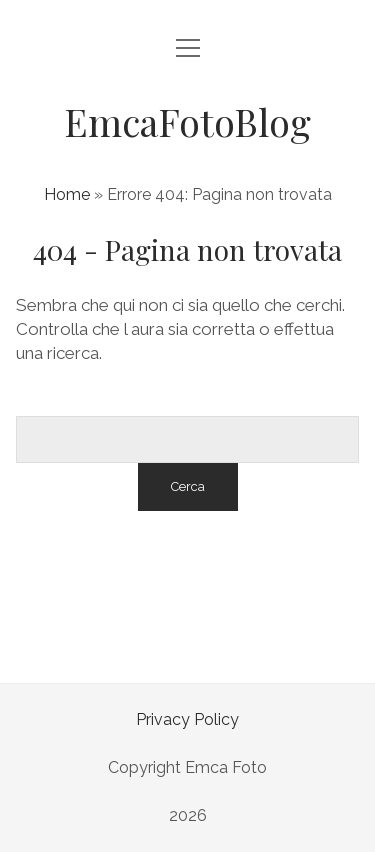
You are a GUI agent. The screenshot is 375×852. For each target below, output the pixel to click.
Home (67, 194)
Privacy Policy (187, 719)
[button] (40, 812)
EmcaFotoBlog (187, 121)
